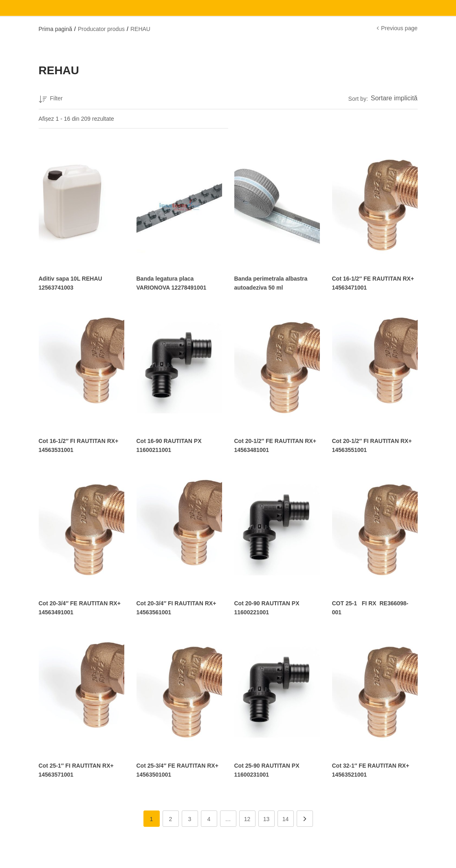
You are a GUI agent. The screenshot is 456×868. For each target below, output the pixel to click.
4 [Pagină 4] (209, 818)
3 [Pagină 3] (190, 818)
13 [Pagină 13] (267, 818)
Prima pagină (56, 29)
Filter (51, 100)
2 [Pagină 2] (171, 818)
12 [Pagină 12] (247, 818)
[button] (393, 99)
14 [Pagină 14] (286, 818)
